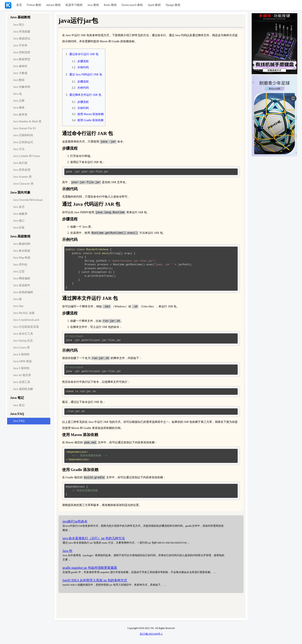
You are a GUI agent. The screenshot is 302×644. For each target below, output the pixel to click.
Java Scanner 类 (22, 177)
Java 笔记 (19, 405)
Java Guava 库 (22, 348)
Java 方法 (19, 149)
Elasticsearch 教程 (132, 5)
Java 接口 (19, 221)
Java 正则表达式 (23, 142)
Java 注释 (19, 101)
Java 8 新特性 (21, 354)
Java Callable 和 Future (27, 156)
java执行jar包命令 (75, 523)
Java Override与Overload (28, 200)
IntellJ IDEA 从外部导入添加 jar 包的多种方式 (95, 582)
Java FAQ (19, 421)
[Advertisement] (151, 608)
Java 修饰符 (20, 66)
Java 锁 (17, 299)
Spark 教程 (154, 5)
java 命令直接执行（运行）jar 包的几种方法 (94, 540)
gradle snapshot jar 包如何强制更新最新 (90, 569)
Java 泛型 (19, 271)
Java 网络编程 (22, 278)
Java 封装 (19, 228)
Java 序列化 (20, 265)
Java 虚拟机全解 (23, 389)
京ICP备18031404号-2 (151, 636)
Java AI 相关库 (22, 375)
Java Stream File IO (25, 128)
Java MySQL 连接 (24, 313)
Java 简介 (19, 25)
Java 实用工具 (22, 382)
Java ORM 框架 (23, 361)
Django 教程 (173, 5)
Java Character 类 (23, 184)
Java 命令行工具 (23, 334)
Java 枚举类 (20, 115)
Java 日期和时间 (23, 135)
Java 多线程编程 (23, 292)
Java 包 (17, 94)
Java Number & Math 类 (27, 121)
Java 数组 (19, 80)
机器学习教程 (74, 5)
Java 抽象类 (20, 214)
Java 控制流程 (22, 52)
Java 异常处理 (22, 170)
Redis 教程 (110, 5)
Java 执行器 (20, 163)
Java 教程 (93, 5)
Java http (18, 306)
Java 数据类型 (22, 59)
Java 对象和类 (22, 87)
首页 (19, 5)
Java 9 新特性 (21, 368)
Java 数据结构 (22, 244)
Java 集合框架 (22, 251)
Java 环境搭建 (22, 32)
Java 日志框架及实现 (26, 327)
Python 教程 (34, 5)
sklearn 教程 (53, 5)
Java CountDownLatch (26, 320)
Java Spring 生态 (23, 341)
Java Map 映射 (22, 258)
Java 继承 (19, 108)
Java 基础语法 (22, 39)
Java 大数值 (20, 73)
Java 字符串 (20, 45)
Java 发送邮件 (22, 285)
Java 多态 (19, 207)
